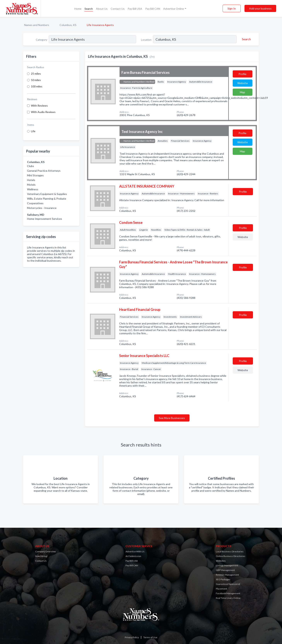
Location (146, 40)
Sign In (232, 8)
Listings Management (227, 565)
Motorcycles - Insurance (42, 208)
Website (243, 83)
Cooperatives (35, 203)
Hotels (31, 180)
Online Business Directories (231, 556)
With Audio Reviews (43, 112)
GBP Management (225, 570)
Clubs (31, 166)
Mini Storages (35, 175)
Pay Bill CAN (153, 9)
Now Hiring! (41, 556)
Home (78, 9)
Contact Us (118, 9)
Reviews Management (227, 575)
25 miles (36, 74)
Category (41, 40)
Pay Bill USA (135, 9)
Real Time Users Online (228, 598)
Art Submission (133, 556)
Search (89, 9)
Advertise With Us (135, 551)
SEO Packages (223, 579)
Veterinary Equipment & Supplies (47, 194)
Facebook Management (228, 593)
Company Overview (45, 551)
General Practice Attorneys (44, 171)
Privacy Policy (132, 637)
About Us (102, 9)
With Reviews (39, 106)
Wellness (33, 189)
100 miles (37, 86)
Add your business (260, 8)
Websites (221, 561)
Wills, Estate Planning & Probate (47, 199)
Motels (31, 185)
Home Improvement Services (45, 219)
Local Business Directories (230, 551)
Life (33, 131)
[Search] (246, 39)
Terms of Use (150, 637)
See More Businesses (172, 418)
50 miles (36, 80)
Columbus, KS (68, 25)
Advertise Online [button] (174, 9)
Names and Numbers (37, 25)
